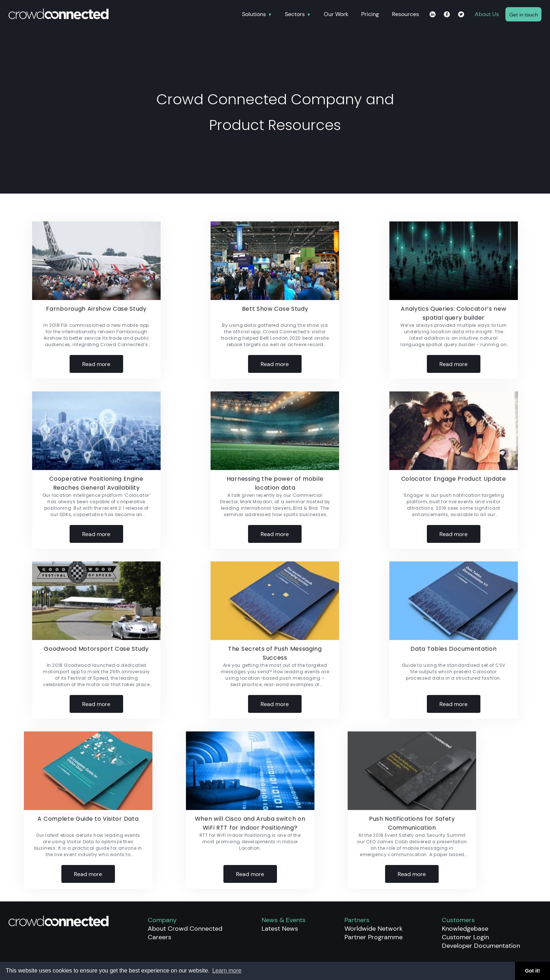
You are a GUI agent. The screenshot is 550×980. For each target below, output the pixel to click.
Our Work (336, 14)
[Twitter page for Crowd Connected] (461, 15)
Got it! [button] (533, 971)
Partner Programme (374, 937)
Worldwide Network (374, 929)
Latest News (280, 929)
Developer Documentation (481, 946)
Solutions (254, 14)
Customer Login (465, 937)
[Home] (122, 14)
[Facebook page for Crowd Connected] (447, 15)
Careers (160, 937)
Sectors (295, 14)
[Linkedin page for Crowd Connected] (433, 15)
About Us (487, 14)
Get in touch (524, 15)
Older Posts (518, 729)
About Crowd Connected (185, 929)
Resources (405, 14)
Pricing (370, 14)
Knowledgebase (465, 929)
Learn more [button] (227, 971)
